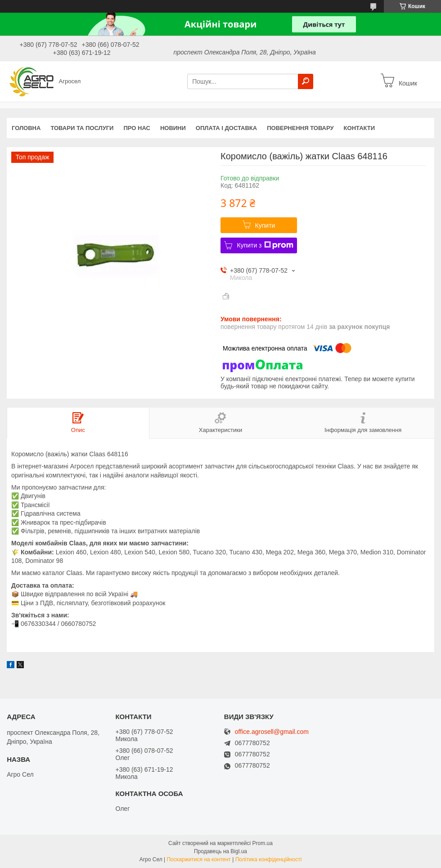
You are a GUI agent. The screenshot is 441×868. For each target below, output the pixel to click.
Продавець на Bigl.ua (220, 851)
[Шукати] (306, 81)
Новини (173, 128)
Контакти (360, 128)
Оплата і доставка (226, 128)
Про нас (137, 128)
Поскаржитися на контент (198, 859)
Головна (26, 128)
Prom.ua (263, 843)
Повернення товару (300, 128)
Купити (265, 225)
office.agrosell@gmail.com (272, 732)
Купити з (265, 245)
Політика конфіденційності (269, 859)
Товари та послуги (82, 128)
